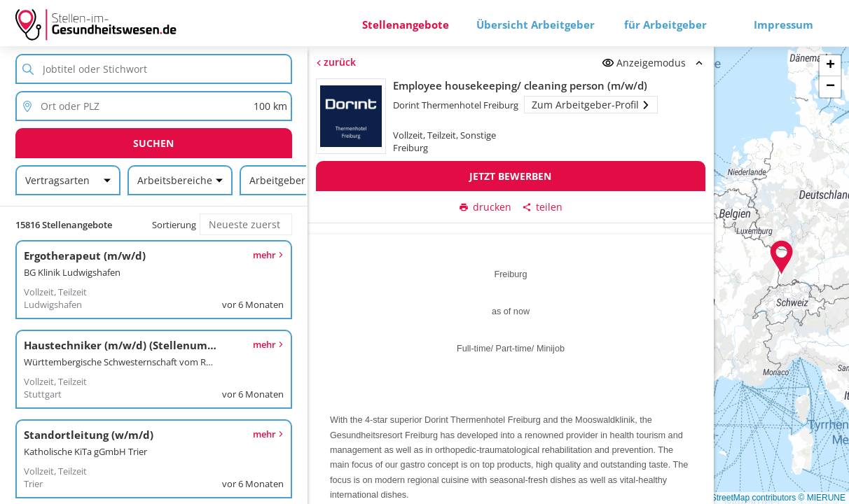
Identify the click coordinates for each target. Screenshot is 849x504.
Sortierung (174, 225)
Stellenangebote (406, 24)
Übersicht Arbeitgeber (536, 24)
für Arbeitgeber (665, 24)
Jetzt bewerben (510, 176)
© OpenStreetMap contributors (739, 498)
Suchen (153, 143)
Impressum (784, 24)
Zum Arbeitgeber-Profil (590, 105)
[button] (782, 258)
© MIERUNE (822, 498)
